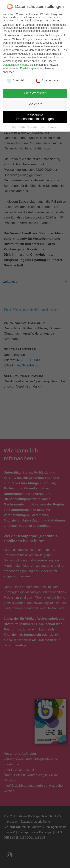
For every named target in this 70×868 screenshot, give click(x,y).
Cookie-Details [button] (19, 124)
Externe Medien (48, 77)
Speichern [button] (35, 101)
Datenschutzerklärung (15, 61)
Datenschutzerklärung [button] (37, 124)
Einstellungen (28, 65)
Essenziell (16, 77)
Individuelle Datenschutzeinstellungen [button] (35, 114)
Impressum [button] (53, 124)
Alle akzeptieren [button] (35, 90)
